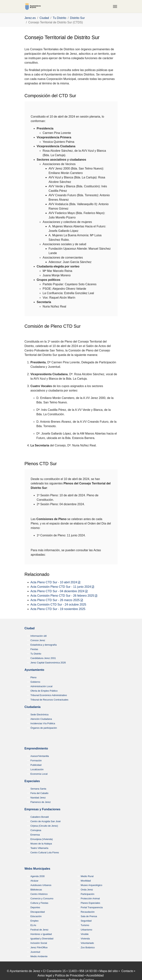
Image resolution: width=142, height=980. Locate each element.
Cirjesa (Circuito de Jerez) (44, 826)
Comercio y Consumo (42, 898)
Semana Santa (38, 789)
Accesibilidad (95, 975)
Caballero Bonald (40, 817)
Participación (88, 894)
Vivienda (85, 939)
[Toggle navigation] (115, 6)
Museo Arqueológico (92, 885)
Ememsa (35, 835)
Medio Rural (87, 876)
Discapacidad (38, 912)
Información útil (39, 636)
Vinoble (85, 934)
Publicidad (36, 765)
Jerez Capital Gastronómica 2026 (48, 663)
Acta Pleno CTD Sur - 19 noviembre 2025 (58, 609)
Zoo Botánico (88, 947)
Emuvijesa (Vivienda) (42, 839)
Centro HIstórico (39, 894)
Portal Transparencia (92, 907)
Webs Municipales (37, 869)
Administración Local (42, 686)
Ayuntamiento (34, 670)
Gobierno (35, 682)
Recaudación (88, 912)
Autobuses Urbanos (41, 885)
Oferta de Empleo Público (44, 691)
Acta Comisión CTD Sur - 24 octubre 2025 (58, 605)
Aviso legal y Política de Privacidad (61, 975)
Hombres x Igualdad (41, 934)
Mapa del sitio (109, 971)
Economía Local (39, 774)
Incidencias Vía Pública (43, 723)
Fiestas (34, 649)
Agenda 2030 (38, 876)
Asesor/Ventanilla (40, 756)
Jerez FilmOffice (39, 947)
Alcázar (35, 881)
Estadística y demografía (44, 645)
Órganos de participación (44, 728)
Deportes (35, 907)
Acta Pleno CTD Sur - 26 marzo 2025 (55, 600)
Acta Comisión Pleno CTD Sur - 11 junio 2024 (61, 587)
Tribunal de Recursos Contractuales (50, 700)
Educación (36, 916)
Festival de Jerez (40, 930)
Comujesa (36, 830)
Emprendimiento (36, 748)
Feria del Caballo (40, 793)
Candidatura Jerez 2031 (43, 658)
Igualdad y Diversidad (42, 939)
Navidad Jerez (38, 798)
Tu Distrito (36, 654)
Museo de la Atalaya (41, 844)
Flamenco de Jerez (41, 802)
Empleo (35, 921)
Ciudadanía (33, 707)
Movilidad (86, 881)
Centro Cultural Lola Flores (45, 852)
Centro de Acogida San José (46, 821)
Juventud (35, 952)
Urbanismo (87, 930)
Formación (36, 761)
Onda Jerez (87, 890)
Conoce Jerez (38, 640)
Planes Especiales (91, 903)
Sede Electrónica (40, 715)
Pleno (34, 677)
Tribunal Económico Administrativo (49, 695)
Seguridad (86, 921)
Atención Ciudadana (41, 719)
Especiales (32, 781)
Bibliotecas (36, 890)
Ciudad (30, 628)
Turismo (85, 925)
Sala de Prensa (89, 916)
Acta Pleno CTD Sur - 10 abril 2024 (54, 582)
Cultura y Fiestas (39, 903)
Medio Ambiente (39, 956)
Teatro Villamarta (39, 848)
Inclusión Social (39, 943)
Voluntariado (87, 943)
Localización (37, 769)
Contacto (127, 971)
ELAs (33, 925)
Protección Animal (90, 898)
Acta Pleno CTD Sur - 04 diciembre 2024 (58, 591)
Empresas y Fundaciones (43, 809)
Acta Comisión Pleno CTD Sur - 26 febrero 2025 (62, 596)
